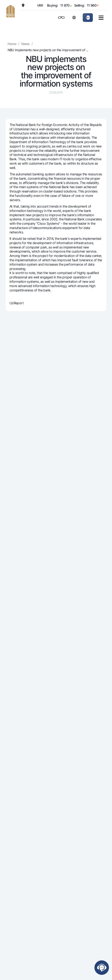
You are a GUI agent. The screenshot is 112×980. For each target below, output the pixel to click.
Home (12, 44)
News (25, 44)
